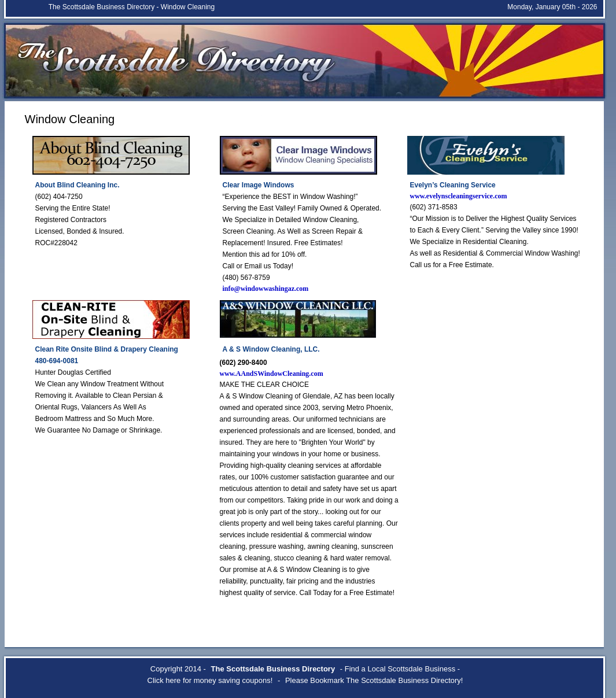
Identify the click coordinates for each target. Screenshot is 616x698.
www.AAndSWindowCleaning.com (272, 374)
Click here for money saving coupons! (210, 680)
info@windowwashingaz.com (266, 289)
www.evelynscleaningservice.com (459, 196)
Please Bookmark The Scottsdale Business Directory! (374, 680)
